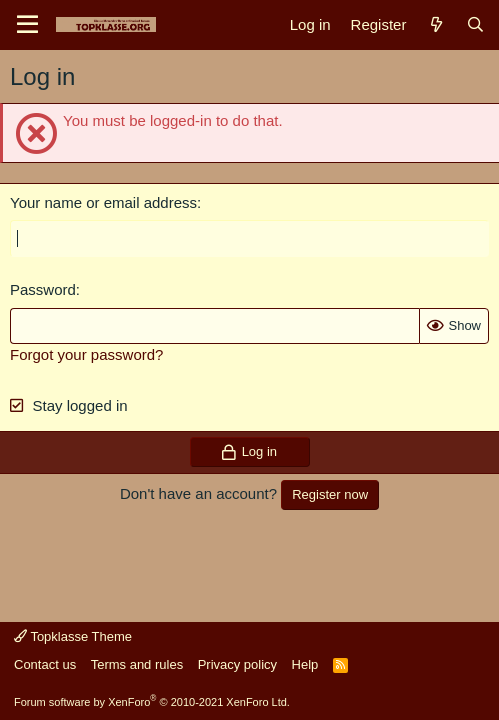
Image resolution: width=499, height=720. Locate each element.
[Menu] (27, 25)
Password (43, 289)
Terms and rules (137, 664)
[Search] (475, 24)
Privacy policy (237, 664)
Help (305, 664)
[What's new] (435, 24)
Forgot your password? (86, 354)
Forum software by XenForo (152, 702)
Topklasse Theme (73, 636)
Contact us (45, 664)
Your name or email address (103, 202)
